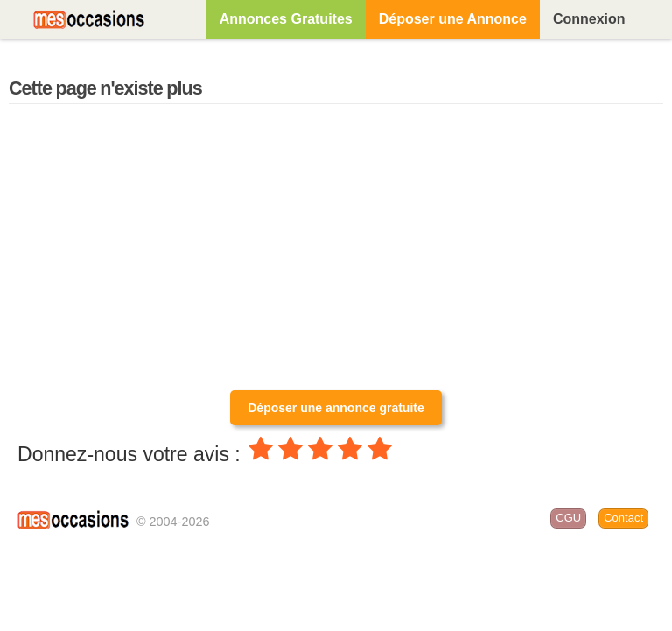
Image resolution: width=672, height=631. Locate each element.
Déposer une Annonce (453, 19)
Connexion (589, 19)
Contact (623, 518)
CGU (568, 518)
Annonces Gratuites (286, 19)
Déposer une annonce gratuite (336, 408)
